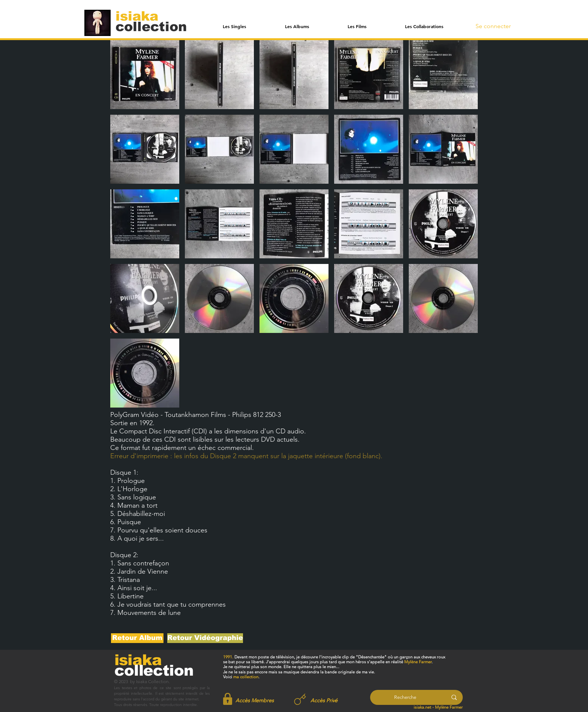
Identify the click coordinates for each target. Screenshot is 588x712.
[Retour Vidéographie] (205, 638)
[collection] (151, 26)
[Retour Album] (137, 638)
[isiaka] (141, 16)
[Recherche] (405, 697)
